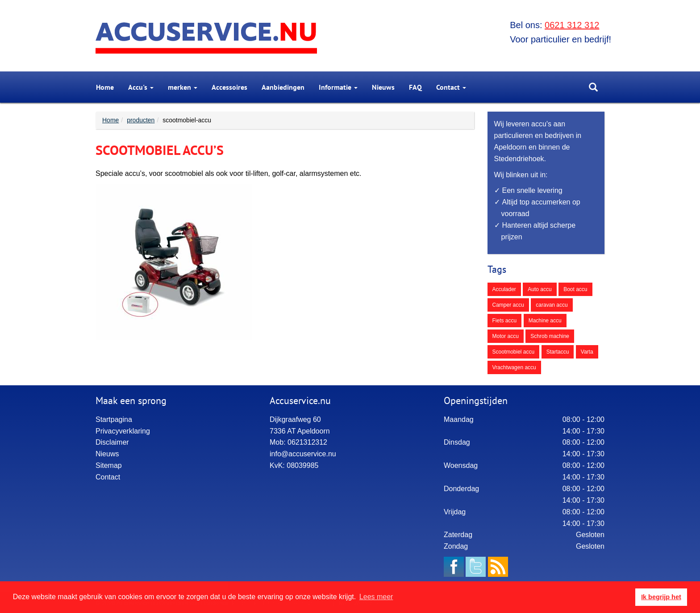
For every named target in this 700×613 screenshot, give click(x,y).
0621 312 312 (572, 25)
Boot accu (575, 289)
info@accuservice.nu (303, 454)
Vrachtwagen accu (514, 367)
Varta (587, 352)
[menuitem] (105, 87)
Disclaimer (112, 442)
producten (141, 120)
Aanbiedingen (283, 87)
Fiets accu (505, 321)
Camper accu (508, 305)
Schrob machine (550, 336)
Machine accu (545, 321)
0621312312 (307, 442)
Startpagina (114, 419)
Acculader (504, 289)
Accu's (141, 87)
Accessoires (229, 87)
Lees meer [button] (376, 597)
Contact (451, 87)
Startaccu (558, 352)
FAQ (415, 87)
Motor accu (506, 336)
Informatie (338, 87)
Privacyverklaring (123, 431)
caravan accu (552, 305)
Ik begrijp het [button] (661, 597)
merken (183, 87)
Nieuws (383, 87)
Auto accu (540, 289)
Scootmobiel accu (514, 352)
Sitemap (109, 465)
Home (105, 87)
